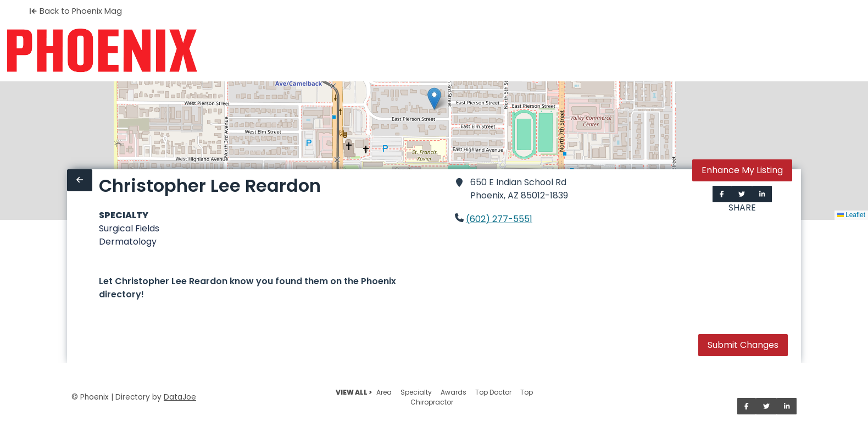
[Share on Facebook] (722, 194)
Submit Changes (743, 345)
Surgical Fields (129, 228)
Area (384, 392)
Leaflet (851, 215)
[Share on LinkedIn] (762, 194)
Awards (454, 392)
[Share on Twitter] (742, 194)
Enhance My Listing (742, 170)
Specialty (416, 392)
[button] (434, 99)
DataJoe (180, 397)
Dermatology (128, 242)
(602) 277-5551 (499, 219)
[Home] (102, 51)
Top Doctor (493, 392)
